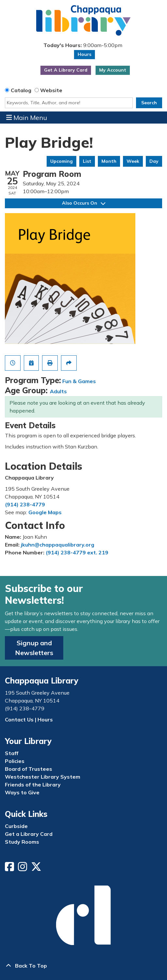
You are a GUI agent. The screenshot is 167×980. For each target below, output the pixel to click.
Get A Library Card (66, 70)
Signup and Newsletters (34, 648)
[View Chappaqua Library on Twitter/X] (37, 869)
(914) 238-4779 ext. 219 (77, 552)
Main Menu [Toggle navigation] (27, 117)
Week (133, 161)
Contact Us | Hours (29, 719)
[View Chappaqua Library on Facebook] (10, 869)
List (87, 161)
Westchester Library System (43, 777)
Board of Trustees (29, 769)
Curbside (16, 826)
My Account (113, 70)
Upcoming (61, 161)
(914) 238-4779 (25, 504)
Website (51, 90)
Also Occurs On (84, 203)
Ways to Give (22, 792)
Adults (58, 391)
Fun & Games (79, 381)
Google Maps (45, 512)
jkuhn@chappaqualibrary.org (58, 545)
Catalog (21, 90)
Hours (84, 54)
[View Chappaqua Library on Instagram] (23, 869)
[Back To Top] (83, 966)
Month (109, 161)
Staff (12, 753)
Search (149, 103)
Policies (15, 761)
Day (154, 161)
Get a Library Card (29, 834)
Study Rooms (22, 842)
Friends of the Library (33, 785)
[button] (83, 45)
